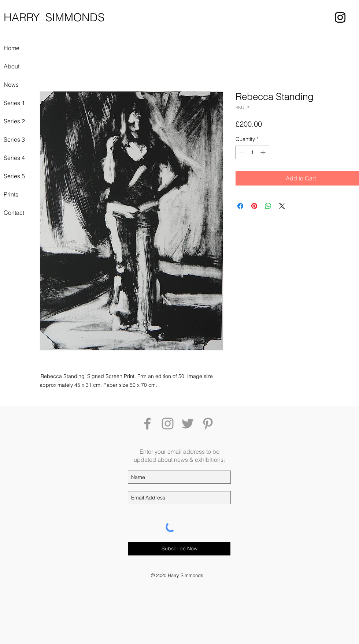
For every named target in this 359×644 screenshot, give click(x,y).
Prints (11, 194)
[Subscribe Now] (179, 549)
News (11, 85)
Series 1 (14, 103)
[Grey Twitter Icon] (188, 424)
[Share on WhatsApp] (268, 206)
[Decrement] (241, 152)
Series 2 (14, 121)
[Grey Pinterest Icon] (208, 424)
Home (12, 48)
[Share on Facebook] (240, 206)
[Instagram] (340, 17)
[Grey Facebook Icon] (147, 424)
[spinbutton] (252, 152)
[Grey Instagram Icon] (168, 424)
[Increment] (264, 152)
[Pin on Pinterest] (254, 206)
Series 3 (14, 139)
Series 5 (14, 176)
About (12, 66)
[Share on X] (282, 206)
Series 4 (14, 158)
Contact (14, 213)
